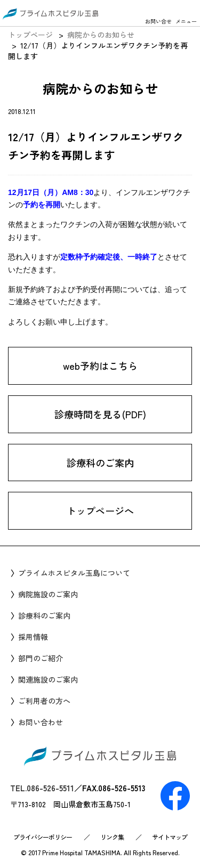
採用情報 (33, 637)
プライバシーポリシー (43, 837)
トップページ (30, 35)
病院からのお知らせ (101, 35)
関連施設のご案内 (48, 679)
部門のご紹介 (41, 658)
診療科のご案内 (100, 463)
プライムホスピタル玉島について (74, 573)
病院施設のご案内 (48, 594)
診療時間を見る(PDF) (100, 415)
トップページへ (100, 511)
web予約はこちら (100, 366)
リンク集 (112, 837)
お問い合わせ (41, 722)
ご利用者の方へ (44, 701)
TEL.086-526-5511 (42, 788)
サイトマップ (170, 837)
